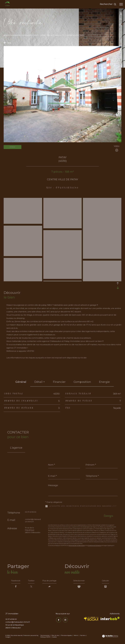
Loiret (43, 35)
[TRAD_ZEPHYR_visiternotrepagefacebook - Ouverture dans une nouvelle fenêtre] (58, 620)
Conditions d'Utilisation (95, 545)
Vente (36, 35)
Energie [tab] (104, 382)
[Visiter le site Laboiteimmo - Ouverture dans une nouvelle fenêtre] (110, 637)
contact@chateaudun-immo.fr (18, 623)
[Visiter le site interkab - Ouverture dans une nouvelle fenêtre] (110, 619)
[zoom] (23, 223)
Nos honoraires (45, 636)
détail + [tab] (40, 382)
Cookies (54, 638)
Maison (58, 35)
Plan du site (55, 636)
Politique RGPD (45, 638)
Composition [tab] (82, 382)
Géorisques (92, 358)
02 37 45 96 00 (31, 512)
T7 (63, 35)
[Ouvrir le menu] (121, 4)
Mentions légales (67, 636)
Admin (76, 636)
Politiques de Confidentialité (77, 545)
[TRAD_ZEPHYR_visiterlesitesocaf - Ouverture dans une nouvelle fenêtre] (91, 620)
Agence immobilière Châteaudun (18, 35)
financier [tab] (59, 382)
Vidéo (117, 146)
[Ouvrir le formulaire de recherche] (108, 4)
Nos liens (83, 636)
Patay (50, 35)
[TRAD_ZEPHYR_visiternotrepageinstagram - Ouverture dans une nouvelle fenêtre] (65, 620)
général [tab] (21, 382)
